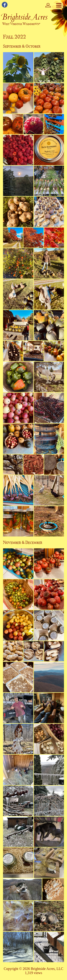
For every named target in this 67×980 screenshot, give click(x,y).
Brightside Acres (25, 17)
